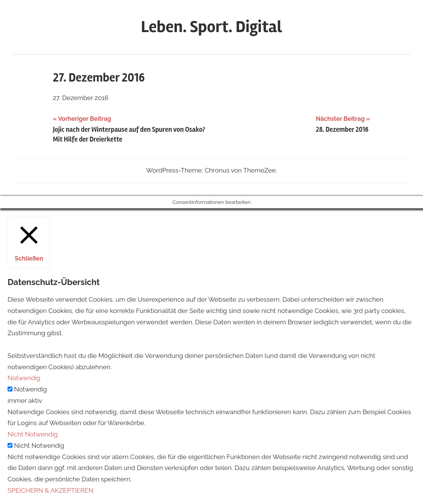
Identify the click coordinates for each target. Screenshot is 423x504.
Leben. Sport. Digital (211, 27)
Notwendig (30, 389)
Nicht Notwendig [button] (33, 434)
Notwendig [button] (24, 378)
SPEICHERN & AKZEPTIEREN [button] (50, 490)
